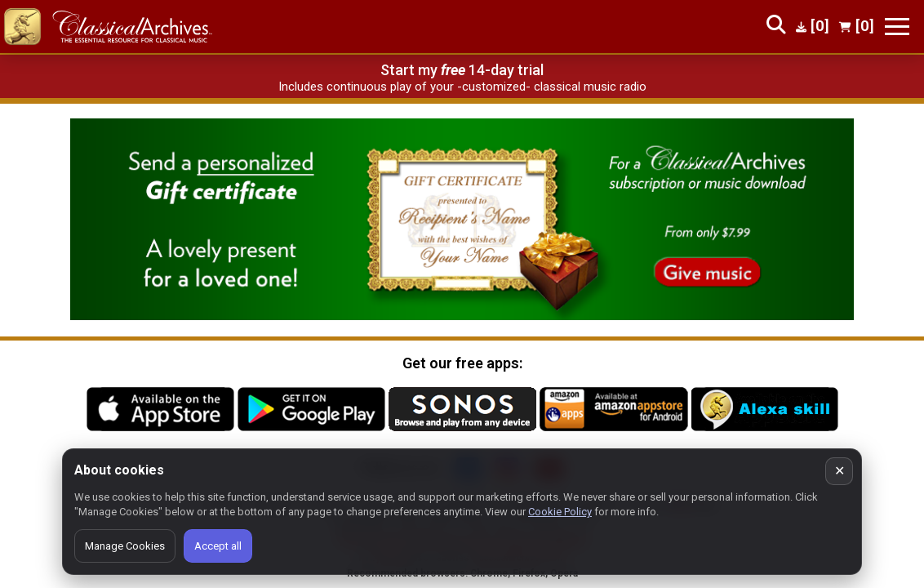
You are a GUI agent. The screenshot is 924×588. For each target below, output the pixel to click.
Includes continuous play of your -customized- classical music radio (462, 87)
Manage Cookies (125, 546)
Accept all (218, 546)
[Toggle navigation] (897, 27)
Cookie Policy (560, 512)
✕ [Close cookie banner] (840, 471)
